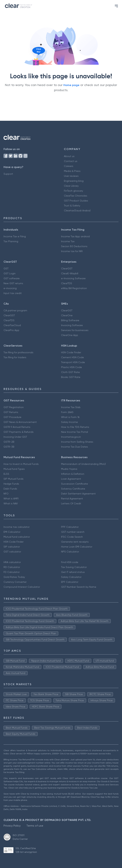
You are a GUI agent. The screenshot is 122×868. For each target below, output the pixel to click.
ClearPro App (11, 330)
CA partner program (15, 310)
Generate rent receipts (75, 542)
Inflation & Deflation (73, 474)
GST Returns (11, 412)
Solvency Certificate (73, 489)
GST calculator (12, 552)
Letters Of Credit (71, 503)
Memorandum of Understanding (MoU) (83, 464)
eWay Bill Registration (74, 288)
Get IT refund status (73, 572)
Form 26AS (67, 412)
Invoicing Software (72, 325)
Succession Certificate (75, 484)
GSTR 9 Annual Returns (17, 427)
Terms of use (35, 826)
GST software (12, 278)
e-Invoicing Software (73, 278)
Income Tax (68, 241)
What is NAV (11, 503)
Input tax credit (13, 293)
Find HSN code (70, 562)
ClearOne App (70, 335)
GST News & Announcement (20, 422)
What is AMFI (11, 499)
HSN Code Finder (71, 352)
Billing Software (70, 320)
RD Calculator (12, 567)
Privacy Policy (12, 826)
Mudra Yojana (69, 469)
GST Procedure (12, 417)
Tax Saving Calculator (74, 567)
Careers (69, 166)
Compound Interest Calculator (22, 587)
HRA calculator (12, 562)
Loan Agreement (71, 479)
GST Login (10, 273)
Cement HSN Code (72, 357)
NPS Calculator (70, 552)
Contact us (71, 161)
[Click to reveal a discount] (36, 62)
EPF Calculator (70, 582)
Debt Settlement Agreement (78, 494)
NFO (6, 494)
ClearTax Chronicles (76, 196)
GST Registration (14, 407)
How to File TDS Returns (75, 427)
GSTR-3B (9, 447)
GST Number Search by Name (79, 587)
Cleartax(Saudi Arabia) (77, 210)
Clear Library (71, 186)
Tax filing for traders (15, 357)
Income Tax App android (75, 236)
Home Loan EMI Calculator (77, 547)
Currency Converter (15, 582)
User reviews (71, 176)
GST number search (73, 532)
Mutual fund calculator (17, 537)
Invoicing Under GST (15, 437)
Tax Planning (11, 241)
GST (6, 268)
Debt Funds (10, 489)
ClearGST (67, 268)
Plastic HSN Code (72, 367)
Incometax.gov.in (71, 437)
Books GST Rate (71, 377)
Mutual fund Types (14, 469)
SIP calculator (12, 547)
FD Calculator (12, 572)
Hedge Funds (11, 484)
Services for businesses (75, 330)
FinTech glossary (73, 191)
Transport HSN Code (73, 362)
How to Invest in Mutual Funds (21, 464)
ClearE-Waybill (70, 273)
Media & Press (72, 171)
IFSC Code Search (72, 537)
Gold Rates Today (14, 577)
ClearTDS (67, 283)
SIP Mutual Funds (14, 479)
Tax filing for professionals (18, 352)
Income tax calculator (17, 527)
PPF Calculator (70, 527)
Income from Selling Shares (77, 442)
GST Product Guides (76, 201)
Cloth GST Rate (70, 372)
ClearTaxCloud (12, 325)
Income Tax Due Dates (75, 447)
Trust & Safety (72, 206)
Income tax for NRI (72, 251)
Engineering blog (74, 181)
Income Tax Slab (71, 407)
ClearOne (67, 315)
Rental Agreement (72, 499)
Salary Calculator (71, 577)
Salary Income (69, 422)
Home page (71, 85)
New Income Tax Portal (75, 432)
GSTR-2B (9, 442)
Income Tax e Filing (15, 236)
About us (69, 156)
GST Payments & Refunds (19, 432)
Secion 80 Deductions (74, 246)
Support (8, 174)
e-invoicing (10, 288)
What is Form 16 (70, 417)
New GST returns (13, 283)
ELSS (6, 474)
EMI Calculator (12, 532)
